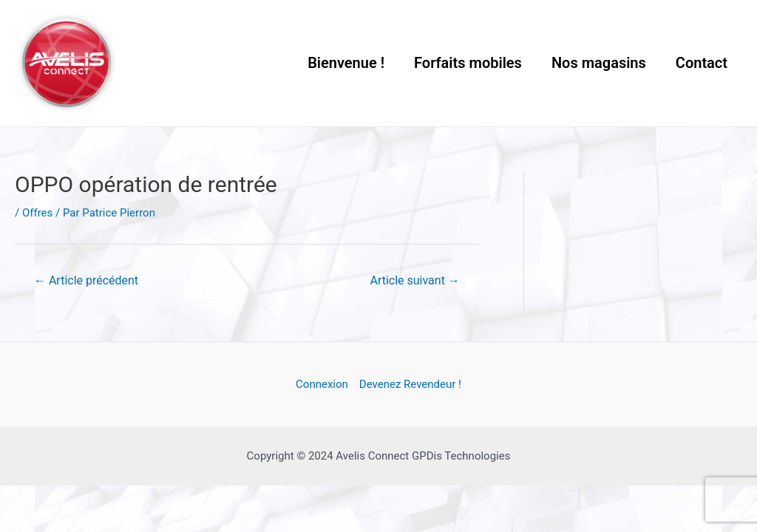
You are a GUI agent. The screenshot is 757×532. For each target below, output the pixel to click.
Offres (37, 213)
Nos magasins (599, 63)
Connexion (322, 384)
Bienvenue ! (346, 63)
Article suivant (415, 280)
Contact (702, 63)
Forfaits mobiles (468, 63)
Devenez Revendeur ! (410, 384)
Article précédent (86, 280)
